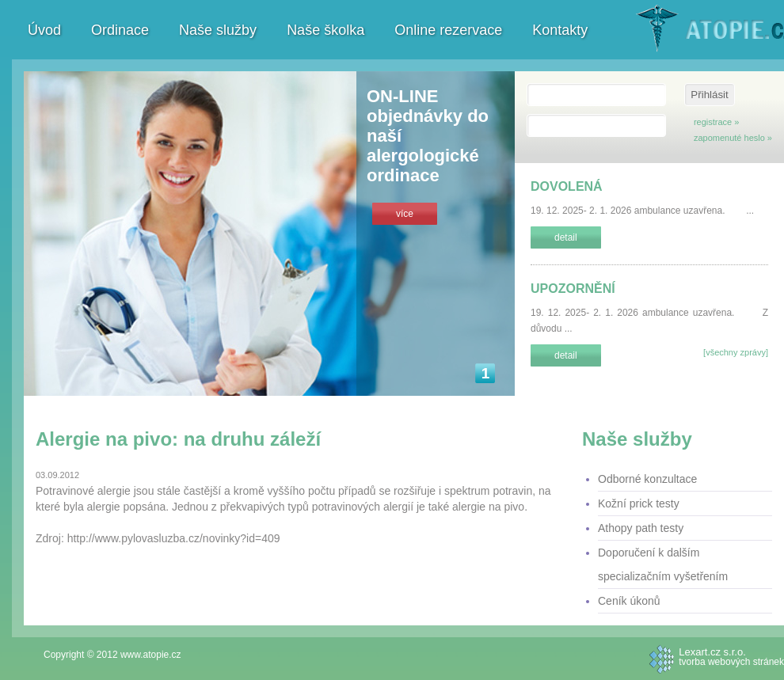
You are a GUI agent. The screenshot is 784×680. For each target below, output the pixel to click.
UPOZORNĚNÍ (573, 289)
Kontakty (560, 30)
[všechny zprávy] (736, 352)
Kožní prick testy (639, 503)
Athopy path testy (641, 528)
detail (566, 237)
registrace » (716, 122)
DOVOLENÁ (567, 186)
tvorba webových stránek (731, 656)
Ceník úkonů (629, 601)
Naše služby (218, 30)
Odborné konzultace (647, 479)
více (405, 214)
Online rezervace (448, 30)
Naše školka (325, 30)
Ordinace (120, 30)
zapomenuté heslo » (733, 138)
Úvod (44, 30)
